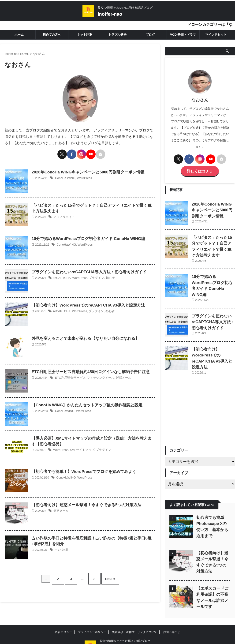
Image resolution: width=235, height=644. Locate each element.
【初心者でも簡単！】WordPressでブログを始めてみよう (81, 470)
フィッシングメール (97, 376)
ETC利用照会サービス (69, 376)
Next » (107, 575)
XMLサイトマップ (80, 449)
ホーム (19, 35)
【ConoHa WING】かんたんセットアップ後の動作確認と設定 (84, 403)
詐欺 (65, 548)
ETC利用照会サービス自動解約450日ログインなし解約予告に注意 (87, 370)
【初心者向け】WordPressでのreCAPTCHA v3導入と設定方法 (85, 303)
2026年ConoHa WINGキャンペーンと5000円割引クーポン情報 (85, 170)
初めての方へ (52, 35)
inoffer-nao (110, 14)
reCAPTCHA (61, 276)
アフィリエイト (63, 216)
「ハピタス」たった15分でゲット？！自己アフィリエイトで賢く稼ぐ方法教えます (213, 241)
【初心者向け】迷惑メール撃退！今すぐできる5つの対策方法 (83, 503)
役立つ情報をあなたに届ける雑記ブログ (125, 621)
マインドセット (216, 35)
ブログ (150, 35)
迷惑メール (119, 376)
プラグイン (93, 276)
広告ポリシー (63, 612)
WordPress (82, 176)
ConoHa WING (64, 176)
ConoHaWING (65, 243)
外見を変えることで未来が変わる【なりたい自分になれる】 (82, 336)
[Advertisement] (200, 395)
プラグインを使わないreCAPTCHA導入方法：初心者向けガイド (86, 270)
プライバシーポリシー (92, 612)
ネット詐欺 (85, 35)
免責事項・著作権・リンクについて (134, 612)
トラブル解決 (117, 35)
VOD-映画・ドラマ (183, 35)
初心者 (106, 276)
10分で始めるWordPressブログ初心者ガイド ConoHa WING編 (85, 237)
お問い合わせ (172, 612)
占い (58, 548)
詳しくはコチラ (200, 170)
